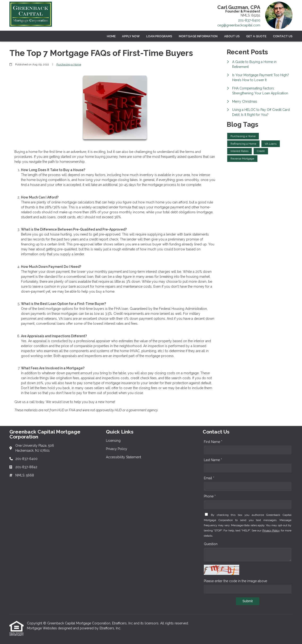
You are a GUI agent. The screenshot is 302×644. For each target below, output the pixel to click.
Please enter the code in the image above (235, 581)
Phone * (210, 496)
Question (211, 544)
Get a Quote (256, 36)
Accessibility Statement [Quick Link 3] (124, 457)
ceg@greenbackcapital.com (239, 25)
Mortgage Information (198, 36)
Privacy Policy (271, 530)
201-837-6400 (249, 20)
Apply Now (131, 36)
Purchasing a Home (69, 64)
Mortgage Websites (42, 628)
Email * (209, 478)
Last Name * (213, 460)
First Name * (213, 442)
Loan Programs (159, 36)
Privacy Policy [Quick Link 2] (117, 449)
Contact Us (283, 36)
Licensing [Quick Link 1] (113, 441)
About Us (232, 36)
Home (111, 36)
